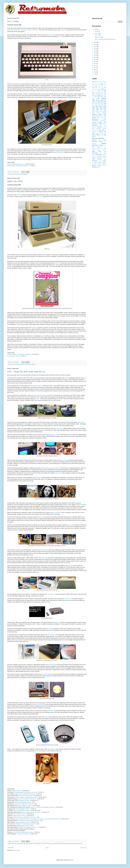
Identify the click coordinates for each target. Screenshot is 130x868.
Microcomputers (25, 174)
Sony (81, 843)
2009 (95, 70)
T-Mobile (100, 161)
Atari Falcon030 (52, 665)
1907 (96, 86)
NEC (105, 142)
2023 (95, 29)
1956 (96, 92)
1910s (102, 86)
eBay (101, 125)
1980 (98, 99)
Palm (93, 147)
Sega (105, 153)
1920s (93, 88)
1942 (22, 843)
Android (94, 114)
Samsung (95, 153)
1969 (93, 95)
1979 (93, 99)
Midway (100, 140)
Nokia (104, 143)
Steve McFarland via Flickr (26, 796)
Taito (93, 162)
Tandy (95, 162)
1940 (100, 89)
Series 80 (104, 155)
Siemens (104, 156)
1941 (105, 89)
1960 (24, 843)
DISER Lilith (41, 517)
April (105, 114)
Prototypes (94, 148)
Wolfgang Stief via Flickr (23, 826)
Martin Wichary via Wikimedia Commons (18, 166)
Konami (100, 133)
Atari (105, 116)
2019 (95, 49)
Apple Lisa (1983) (15, 181)
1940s (19, 843)
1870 (98, 83)
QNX (102, 148)
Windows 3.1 (56, 622)
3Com (103, 111)
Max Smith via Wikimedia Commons (24, 804)
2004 (101, 107)
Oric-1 (60, 36)
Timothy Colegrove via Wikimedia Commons (19, 354)
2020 (95, 47)
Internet (96, 132)
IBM (103, 130)
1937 (95, 89)
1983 (16, 174)
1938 (97, 89)
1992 (96, 104)
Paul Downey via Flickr (13, 356)
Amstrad (104, 113)
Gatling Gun (39, 477)
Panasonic (99, 147)
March (97, 31)
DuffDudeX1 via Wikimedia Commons (25, 824)
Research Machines (101, 150)
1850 (103, 82)
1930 (102, 88)
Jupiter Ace (44, 558)
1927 (97, 88)
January (19, 174)
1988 (96, 102)
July (105, 132)
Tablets (104, 161)
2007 (95, 74)
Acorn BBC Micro (33, 30)
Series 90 (94, 156)
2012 (95, 64)
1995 (102, 104)
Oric (105, 145)
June (93, 133)
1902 (93, 86)
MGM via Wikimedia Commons (23, 802)
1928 (99, 88)
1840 (101, 82)
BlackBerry (95, 119)
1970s (30, 843)
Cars (52, 843)
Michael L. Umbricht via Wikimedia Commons (42, 807)
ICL (105, 130)
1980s (13, 174)
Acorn (93, 113)
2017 (95, 53)
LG (103, 133)
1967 (102, 94)
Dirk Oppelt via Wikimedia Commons (27, 827)
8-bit (105, 111)
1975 (96, 97)
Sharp (99, 156)
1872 (100, 83)
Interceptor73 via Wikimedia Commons (25, 794)
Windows (95, 167)
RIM (105, 151)
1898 (96, 85)
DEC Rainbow (82, 505)
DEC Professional (57, 512)
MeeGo (94, 136)
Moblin (105, 140)
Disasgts (22, 364)
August (94, 118)
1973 (93, 97)
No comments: (16, 172)
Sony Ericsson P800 (40, 704)
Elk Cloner (51, 594)
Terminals (99, 162)
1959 (102, 92)
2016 (95, 55)
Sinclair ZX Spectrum (22, 30)
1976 (99, 97)
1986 (105, 100)
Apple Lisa (39, 196)
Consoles (55, 843)
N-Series (101, 142)
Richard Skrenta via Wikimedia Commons (24, 817)
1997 (93, 105)
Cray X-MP (71, 525)
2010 (95, 68)
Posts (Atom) (17, 850)
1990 (102, 102)
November (95, 145)
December (95, 124)
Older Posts (83, 848)
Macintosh (34, 328)
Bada (101, 118)
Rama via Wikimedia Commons (16, 164)
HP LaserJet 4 (51, 635)
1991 (93, 104)
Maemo (94, 135)
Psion (98, 148)
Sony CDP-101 (68, 599)
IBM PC (19, 195)
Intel (93, 132)
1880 (103, 83)
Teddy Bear (53, 749)
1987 (93, 102)
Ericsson (94, 127)
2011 (95, 66)
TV (93, 164)
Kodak (97, 133)
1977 (102, 97)
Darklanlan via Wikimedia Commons (29, 821)
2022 (95, 42)
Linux (105, 133)
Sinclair (94, 158)
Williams (104, 166)
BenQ (105, 118)
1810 (96, 82)
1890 (93, 85)
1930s (105, 88)
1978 (105, 97)
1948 (98, 91)
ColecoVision (59, 428)
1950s (105, 91)
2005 (105, 107)
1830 (98, 82)
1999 (99, 105)
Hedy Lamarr (58, 473)
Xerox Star (58, 263)
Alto (30, 263)
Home (47, 848)
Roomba (46, 717)
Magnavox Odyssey (55, 435)
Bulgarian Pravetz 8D (58, 152)
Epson (105, 125)
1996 (105, 104)
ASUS (102, 116)
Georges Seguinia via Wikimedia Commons (26, 797)
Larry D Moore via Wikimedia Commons (23, 832)
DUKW (67, 378)
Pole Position (81, 422)
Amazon (98, 113)
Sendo (93, 155)
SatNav (101, 153)
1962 (99, 94)
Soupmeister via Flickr (20, 814)
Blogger (71, 860)
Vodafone (99, 164)
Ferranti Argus (64, 460)
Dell (98, 124)
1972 (33, 843)
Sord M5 (70, 566)
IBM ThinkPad (50, 629)
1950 (101, 91)
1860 (105, 82)
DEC (59, 843)
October (101, 145)
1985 (102, 100)
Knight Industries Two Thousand (39, 395)
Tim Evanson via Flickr (23, 834)
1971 (102, 95)
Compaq (94, 122)
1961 (97, 94)
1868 (95, 83)
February (99, 127)
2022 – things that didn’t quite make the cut (26, 372)
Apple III (49, 190)
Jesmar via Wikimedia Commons (27, 799)
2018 (95, 51)
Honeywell (94, 130)
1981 (94, 100)
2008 (95, 72)
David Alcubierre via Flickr (25, 806)
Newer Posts (11, 848)
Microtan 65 (51, 35)
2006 (94, 108)
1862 (16, 843)
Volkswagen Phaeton (36, 386)
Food (93, 129)
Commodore (95, 121)
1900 (99, 85)
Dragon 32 (63, 30)
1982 (39, 843)
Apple (19, 364)
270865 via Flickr (16, 791)
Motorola (95, 141)
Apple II (76, 188)
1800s (13, 843)
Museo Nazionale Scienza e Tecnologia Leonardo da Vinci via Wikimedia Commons (38, 819)
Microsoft (77, 843)
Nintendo (94, 144)
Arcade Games (47, 843)
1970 (96, 95)
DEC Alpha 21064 (46, 674)
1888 (105, 83)
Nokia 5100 (50, 711)
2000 (102, 105)
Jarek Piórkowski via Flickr (22, 822)
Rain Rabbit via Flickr (23, 801)
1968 (105, 94)
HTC (100, 130)
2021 (95, 45)
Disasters (95, 125)
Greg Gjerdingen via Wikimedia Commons (26, 792)
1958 (99, 92)
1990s (105, 102)
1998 (96, 105)
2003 (97, 107)
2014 (95, 59)
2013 (95, 62)
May (105, 135)
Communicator (103, 121)
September (98, 155)
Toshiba (104, 162)
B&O (98, 118)
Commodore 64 (11, 30)
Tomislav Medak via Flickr (23, 809)
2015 (95, 57)
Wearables (99, 166)
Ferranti (65, 843)
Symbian (95, 161)
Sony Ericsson (97, 159)
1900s (102, 85)
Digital (62, 843)
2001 (105, 105)
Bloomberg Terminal (43, 550)
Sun (105, 159)
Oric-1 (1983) (13, 21)
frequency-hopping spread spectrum (50, 468)
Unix (95, 164)
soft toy (38, 751)
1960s (27, 843)
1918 (105, 86)
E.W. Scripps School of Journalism (31, 812)
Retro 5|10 (97, 151)
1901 (105, 85)
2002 (42, 843)
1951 (93, 92)
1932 (93, 89)
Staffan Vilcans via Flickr (19, 816)
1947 (96, 91)
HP (97, 130)
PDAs (105, 147)
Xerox (99, 167)
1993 (99, 104)
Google (104, 129)
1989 (99, 102)
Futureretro (99, 129)
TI (102, 162)
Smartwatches (100, 158)
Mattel (102, 135)
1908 (99, 86)
